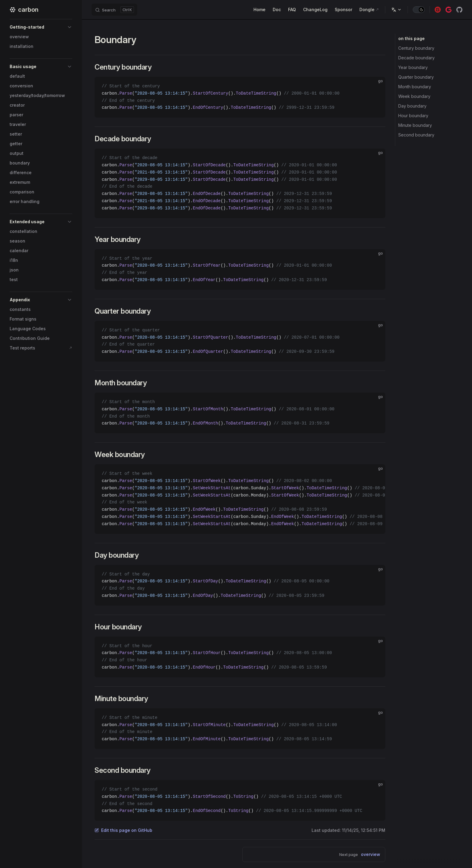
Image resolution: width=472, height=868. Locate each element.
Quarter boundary (416, 77)
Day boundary (412, 106)
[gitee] (438, 10)
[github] (459, 10)
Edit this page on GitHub (123, 830)
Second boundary (416, 135)
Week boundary (414, 96)
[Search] (114, 10)
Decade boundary (416, 58)
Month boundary (415, 87)
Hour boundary (413, 116)
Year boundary (413, 67)
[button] (41, 27)
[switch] (419, 10)
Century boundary (416, 48)
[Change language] (396, 10)
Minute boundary (415, 125)
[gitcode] (449, 10)
